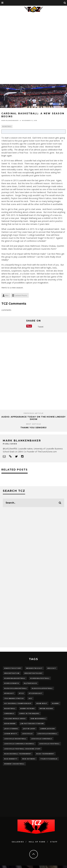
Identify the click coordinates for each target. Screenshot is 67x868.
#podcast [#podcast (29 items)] (9, 693)
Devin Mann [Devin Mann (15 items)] (10, 723)
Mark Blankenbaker (10, 120)
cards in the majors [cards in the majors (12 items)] (29, 713)
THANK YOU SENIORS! (33, 428)
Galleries (18, 842)
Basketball (7, 126)
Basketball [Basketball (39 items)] (10, 708)
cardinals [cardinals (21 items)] (9, 713)
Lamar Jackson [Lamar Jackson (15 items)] (48, 729)
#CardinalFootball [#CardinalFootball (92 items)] (40, 678)
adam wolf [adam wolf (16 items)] (42, 703)
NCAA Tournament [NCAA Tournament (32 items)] (45, 754)
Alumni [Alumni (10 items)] (56, 703)
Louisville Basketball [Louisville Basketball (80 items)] (15, 739)
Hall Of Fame (37, 842)
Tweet (41, 327)
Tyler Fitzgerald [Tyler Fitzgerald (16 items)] (49, 759)
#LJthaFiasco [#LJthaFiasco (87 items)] (30, 683)
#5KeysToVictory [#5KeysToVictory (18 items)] (13, 668)
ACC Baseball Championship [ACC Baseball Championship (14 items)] (18, 703)
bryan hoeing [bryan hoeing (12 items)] (46, 708)
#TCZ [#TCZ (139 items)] (21, 693)
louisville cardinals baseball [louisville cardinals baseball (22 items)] (19, 744)
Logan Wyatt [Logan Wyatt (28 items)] (11, 734)
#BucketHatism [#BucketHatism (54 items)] (12, 673)
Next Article (33, 424)
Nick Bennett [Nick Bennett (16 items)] (11, 759)
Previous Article (34, 413)
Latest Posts (21, 295)
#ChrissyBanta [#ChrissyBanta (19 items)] (12, 683)
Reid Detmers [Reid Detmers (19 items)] (29, 759)
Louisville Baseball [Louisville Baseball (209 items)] (47, 734)
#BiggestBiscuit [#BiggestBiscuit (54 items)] (34, 668)
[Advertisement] (33, 48)
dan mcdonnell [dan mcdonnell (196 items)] (38, 719)
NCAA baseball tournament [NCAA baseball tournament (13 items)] (18, 754)
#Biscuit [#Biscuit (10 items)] (52, 668)
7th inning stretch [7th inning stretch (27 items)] (14, 698)
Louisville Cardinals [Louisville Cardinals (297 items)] (42, 739)
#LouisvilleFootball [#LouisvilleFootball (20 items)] (42, 688)
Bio (7, 295)
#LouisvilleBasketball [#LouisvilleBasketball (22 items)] (16, 688)
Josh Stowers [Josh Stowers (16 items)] (11, 729)
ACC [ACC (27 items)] (30, 698)
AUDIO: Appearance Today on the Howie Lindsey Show (33, 418)
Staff (54, 842)
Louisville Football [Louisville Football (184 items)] (49, 744)
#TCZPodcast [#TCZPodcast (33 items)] (36, 693)
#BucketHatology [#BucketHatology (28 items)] (33, 673)
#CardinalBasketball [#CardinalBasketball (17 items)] (15, 678)
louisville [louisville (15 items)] (27, 734)
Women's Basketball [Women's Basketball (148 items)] (14, 764)
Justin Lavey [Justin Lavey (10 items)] (29, 729)
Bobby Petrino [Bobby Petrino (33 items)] (28, 708)
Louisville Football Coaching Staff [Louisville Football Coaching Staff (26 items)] (22, 749)
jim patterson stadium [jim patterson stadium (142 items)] (32, 723)
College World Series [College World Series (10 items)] (15, 719)
